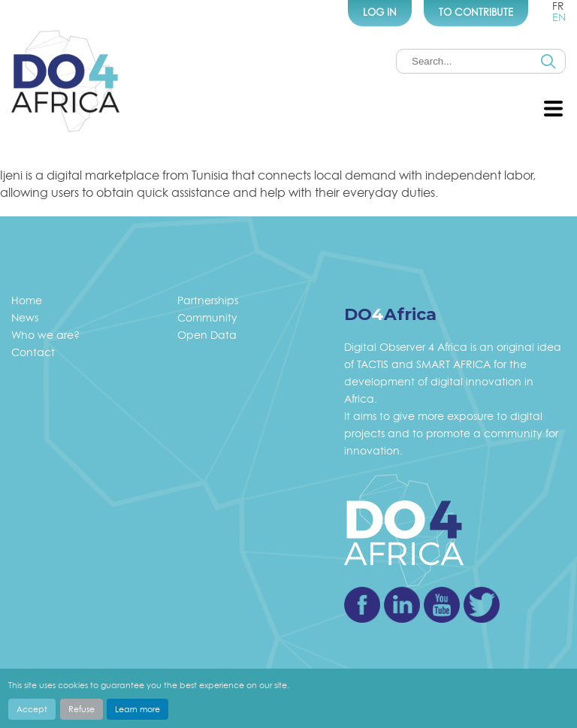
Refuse (82, 709)
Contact (33, 352)
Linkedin (402, 605)
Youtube (442, 605)
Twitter (482, 605)
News (25, 317)
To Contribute (476, 12)
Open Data (207, 335)
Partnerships (208, 300)
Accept (32, 709)
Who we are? (45, 335)
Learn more (137, 709)
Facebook (362, 605)
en (559, 17)
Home (27, 300)
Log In (380, 12)
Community (207, 317)
